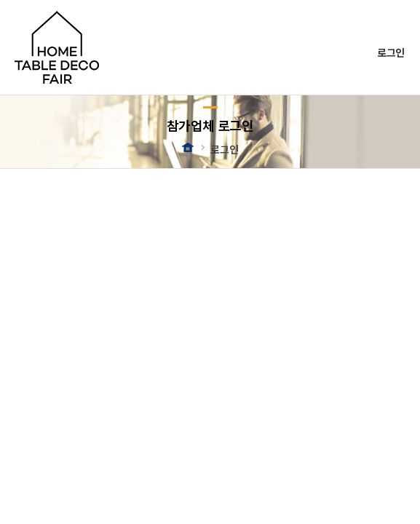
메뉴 (395, 26)
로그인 (391, 52)
